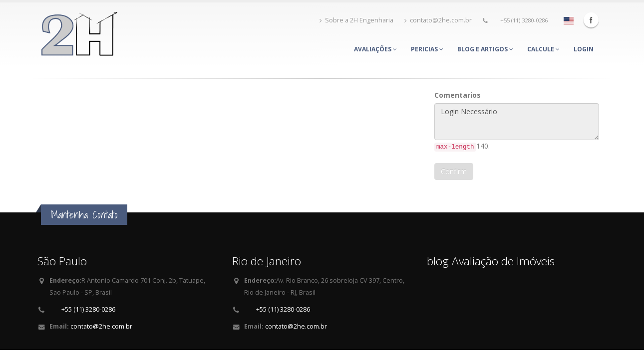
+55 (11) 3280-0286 (524, 20)
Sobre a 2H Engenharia (356, 20)
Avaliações (375, 49)
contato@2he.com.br (438, 20)
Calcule (543, 49)
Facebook (591, 20)
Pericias (427, 49)
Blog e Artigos (485, 49)
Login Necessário (517, 122)
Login (584, 49)
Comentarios (458, 95)
